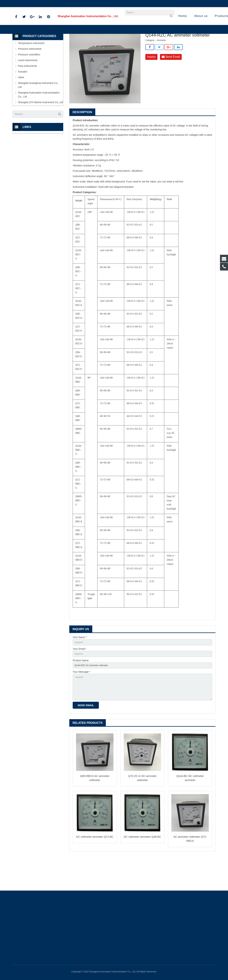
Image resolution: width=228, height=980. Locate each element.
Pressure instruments (30, 76)
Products (72, 50)
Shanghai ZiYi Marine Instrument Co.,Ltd (100, 50)
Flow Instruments (28, 93)
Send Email (171, 84)
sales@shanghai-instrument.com (55, 4)
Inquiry (151, 84)
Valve (21, 104)
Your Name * (80, 664)
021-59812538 (23, 4)
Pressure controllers (29, 82)
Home (60, 50)
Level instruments (28, 87)
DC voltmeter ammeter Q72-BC (95, 870)
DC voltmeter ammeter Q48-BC (142, 870)
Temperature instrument (31, 70)
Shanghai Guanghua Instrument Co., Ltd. (38, 112)
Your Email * (80, 677)
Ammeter (129, 50)
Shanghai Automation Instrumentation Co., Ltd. (39, 122)
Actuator (23, 99)
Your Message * (81, 701)
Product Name (81, 689)
